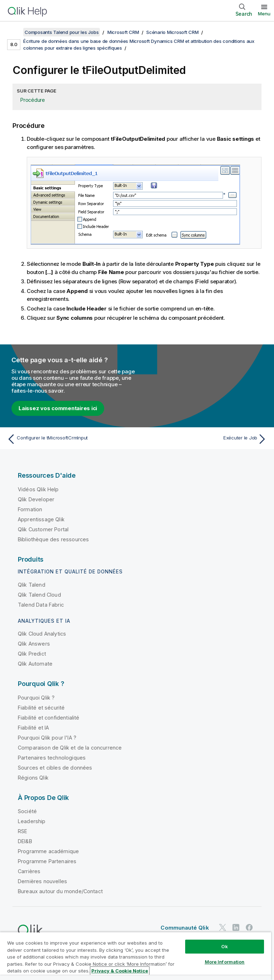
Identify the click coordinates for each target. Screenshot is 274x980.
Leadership (32, 821)
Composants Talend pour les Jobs (62, 32)
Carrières (29, 871)
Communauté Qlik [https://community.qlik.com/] (185, 928)
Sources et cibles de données (55, 768)
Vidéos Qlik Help (38, 489)
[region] (136, 956)
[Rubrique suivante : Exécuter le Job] (204, 439)
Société (27, 811)
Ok (224, 946)
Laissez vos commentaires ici (58, 408)
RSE (22, 831)
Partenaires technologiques (52, 758)
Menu (264, 14)
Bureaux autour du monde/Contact (60, 891)
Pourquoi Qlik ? (36, 698)
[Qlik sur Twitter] (223, 928)
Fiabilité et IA (33, 728)
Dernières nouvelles (42, 881)
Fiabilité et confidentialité (49, 718)
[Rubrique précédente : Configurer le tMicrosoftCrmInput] (70, 439)
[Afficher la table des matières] (14, 32)
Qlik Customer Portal (43, 529)
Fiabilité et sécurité (41, 708)
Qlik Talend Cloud (39, 595)
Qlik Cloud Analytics (42, 634)
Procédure (33, 100)
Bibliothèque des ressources (53, 539)
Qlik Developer (36, 499)
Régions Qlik (33, 778)
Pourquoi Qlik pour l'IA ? (47, 738)
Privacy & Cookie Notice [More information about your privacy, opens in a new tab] (120, 971)
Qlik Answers (34, 644)
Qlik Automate (35, 664)
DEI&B (25, 841)
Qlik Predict (32, 654)
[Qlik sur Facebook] (249, 928)
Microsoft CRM (123, 32)
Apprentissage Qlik (41, 519)
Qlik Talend (32, 585)
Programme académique (48, 851)
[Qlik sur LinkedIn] (236, 928)
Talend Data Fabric (41, 605)
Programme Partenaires (47, 861)
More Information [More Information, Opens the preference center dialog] (225, 962)
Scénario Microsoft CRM (172, 32)
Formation (30, 509)
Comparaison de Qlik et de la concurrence (70, 748)
